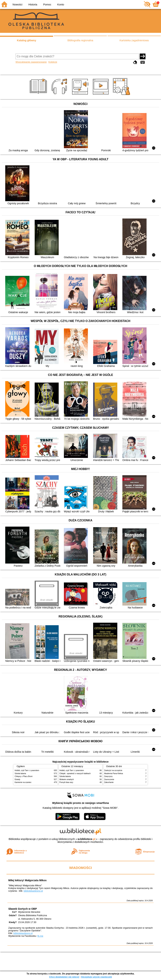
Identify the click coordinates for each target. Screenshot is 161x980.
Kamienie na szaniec (23, 782)
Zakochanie (109, 782)
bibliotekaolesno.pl (33, 891)
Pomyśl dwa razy (66, 782)
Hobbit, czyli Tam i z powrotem (27, 770)
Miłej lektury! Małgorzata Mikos (27, 880)
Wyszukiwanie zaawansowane (31, 62)
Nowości (18, 5)
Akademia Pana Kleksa (114, 773)
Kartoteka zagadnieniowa (134, 40)
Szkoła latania (20, 773)
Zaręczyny (108, 776)
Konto (61, 5)
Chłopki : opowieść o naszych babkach (75, 773)
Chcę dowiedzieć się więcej (64, 977)
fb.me (40, 936)
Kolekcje (53, 62)
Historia (33, 5)
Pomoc (47, 5)
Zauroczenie (109, 779)
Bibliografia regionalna (80, 40)
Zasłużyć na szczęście (113, 770)
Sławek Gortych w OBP (23, 909)
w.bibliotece (87, 839)
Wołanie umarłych (67, 779)
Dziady (17, 779)
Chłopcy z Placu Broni (24, 776)
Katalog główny (27, 40)
